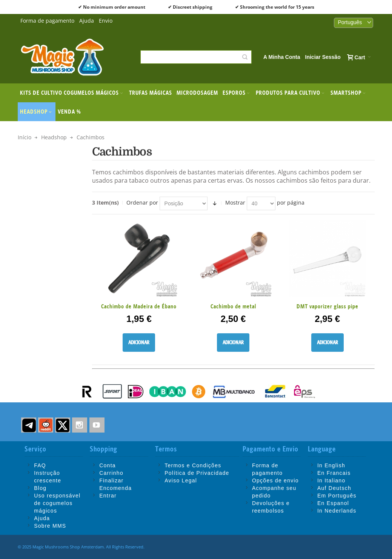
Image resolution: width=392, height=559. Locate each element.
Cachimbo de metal (233, 306)
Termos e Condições (193, 465)
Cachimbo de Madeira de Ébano (139, 306)
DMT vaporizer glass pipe (327, 306)
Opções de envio (275, 480)
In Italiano (331, 480)
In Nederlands (337, 511)
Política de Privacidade (197, 473)
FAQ (40, 465)
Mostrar (235, 203)
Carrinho (111, 473)
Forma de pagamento (47, 21)
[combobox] (196, 57)
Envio (106, 21)
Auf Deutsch (334, 488)
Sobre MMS (50, 526)
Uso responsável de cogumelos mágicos (57, 503)
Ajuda (87, 21)
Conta (108, 465)
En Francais (334, 473)
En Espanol (333, 503)
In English (331, 465)
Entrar (108, 496)
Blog (40, 488)
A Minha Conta (282, 57)
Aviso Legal (181, 480)
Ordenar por (142, 203)
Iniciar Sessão (323, 57)
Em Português (337, 496)
